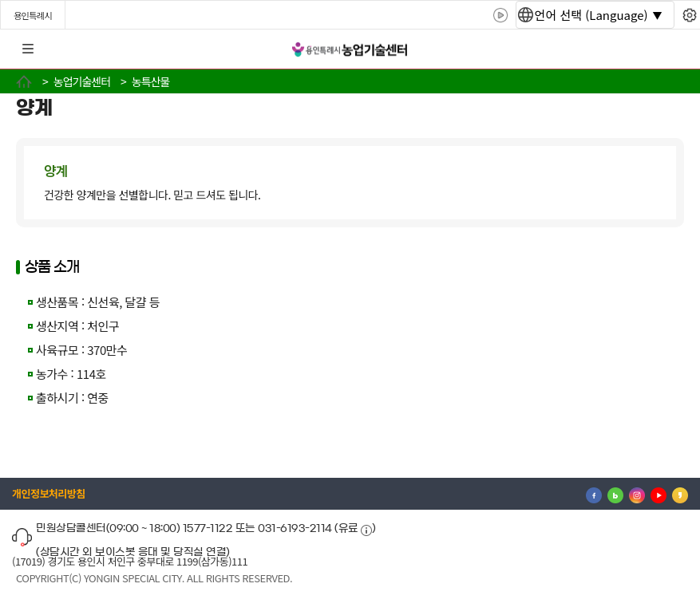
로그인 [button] (674, 49)
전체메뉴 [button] (28, 49)
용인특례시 (33, 15)
